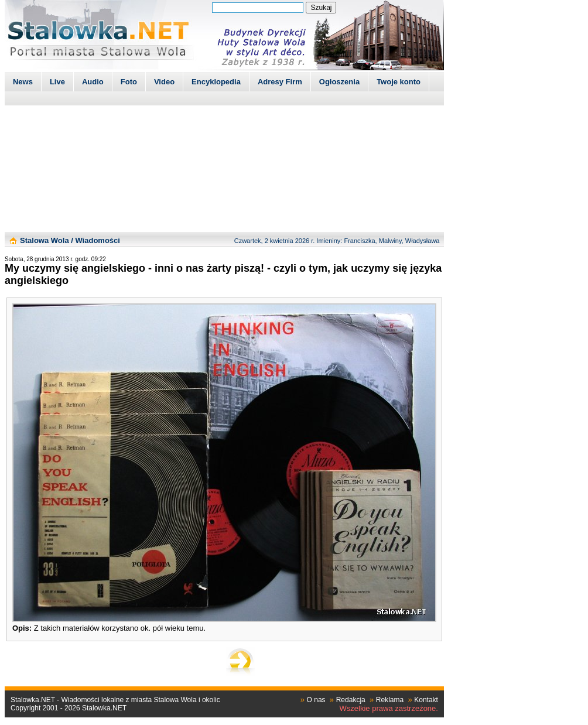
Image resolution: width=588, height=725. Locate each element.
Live (57, 82)
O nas (316, 700)
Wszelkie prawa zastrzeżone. (389, 708)
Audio (93, 82)
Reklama (390, 700)
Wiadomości (97, 240)
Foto (129, 82)
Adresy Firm (280, 82)
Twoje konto (399, 82)
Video (164, 82)
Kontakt (426, 700)
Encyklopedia (216, 82)
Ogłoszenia (339, 82)
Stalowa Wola (45, 240)
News (23, 82)
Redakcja (351, 700)
